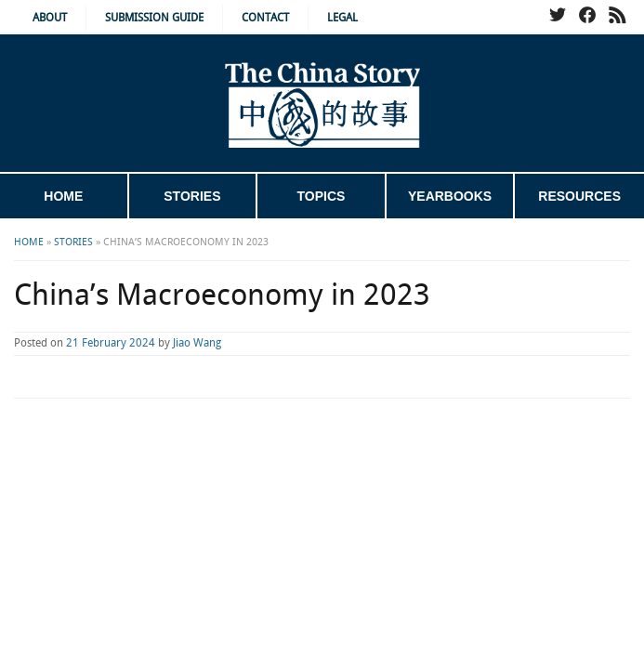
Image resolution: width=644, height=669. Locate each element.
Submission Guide (154, 18)
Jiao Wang (197, 343)
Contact (265, 18)
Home (63, 196)
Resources (579, 196)
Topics (322, 196)
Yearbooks (450, 196)
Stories (192, 196)
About (50, 18)
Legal (342, 18)
